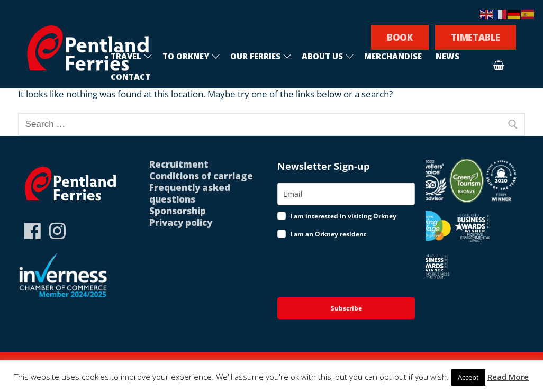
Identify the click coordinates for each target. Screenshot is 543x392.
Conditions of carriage (201, 176)
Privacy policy (181, 222)
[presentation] (346, 269)
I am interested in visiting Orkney (343, 216)
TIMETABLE (476, 37)
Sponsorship (178, 211)
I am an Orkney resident (328, 234)
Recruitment (179, 164)
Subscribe (346, 308)
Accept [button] (468, 377)
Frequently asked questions (190, 193)
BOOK (400, 37)
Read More (508, 377)
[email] (346, 194)
